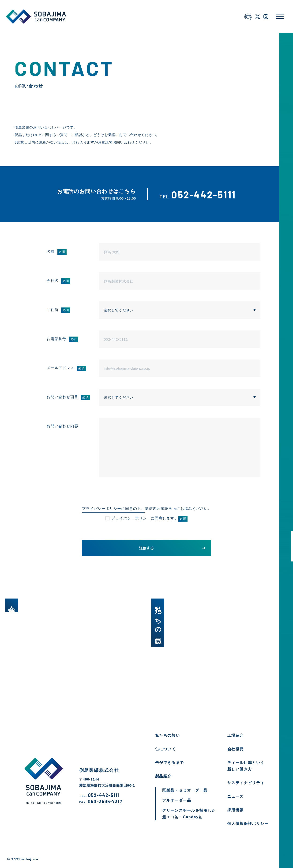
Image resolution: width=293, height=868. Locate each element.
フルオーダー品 (177, 800)
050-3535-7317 (101, 802)
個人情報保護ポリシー (248, 824)
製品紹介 (163, 776)
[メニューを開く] (280, 17)
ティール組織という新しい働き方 (246, 766)
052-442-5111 (99, 795)
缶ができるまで (170, 763)
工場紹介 (236, 735)
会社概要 (236, 749)
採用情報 (236, 810)
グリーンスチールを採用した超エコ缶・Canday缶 (189, 814)
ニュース (236, 796)
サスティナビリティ (246, 783)
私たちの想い (168, 735)
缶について (165, 749)
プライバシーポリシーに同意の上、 (113, 509)
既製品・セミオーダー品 (185, 790)
